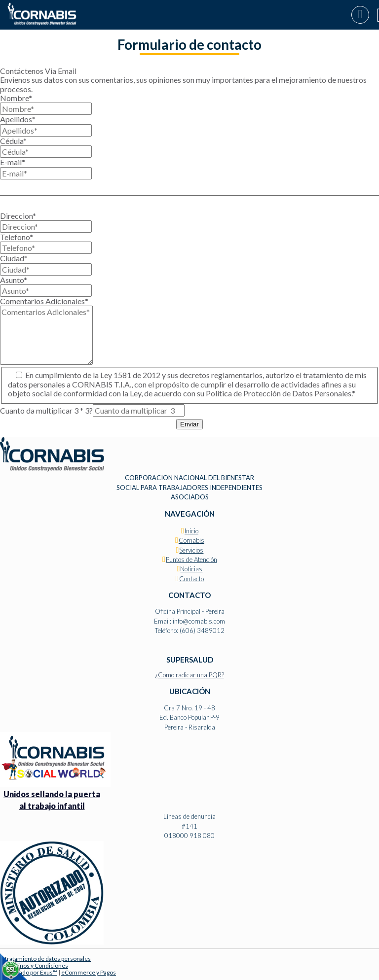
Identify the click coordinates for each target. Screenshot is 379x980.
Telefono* (17, 237)
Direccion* (18, 216)
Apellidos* (18, 119)
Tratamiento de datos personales (47, 959)
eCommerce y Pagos (89, 972)
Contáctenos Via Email (38, 71)
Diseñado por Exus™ (31, 972)
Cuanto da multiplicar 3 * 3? (46, 410)
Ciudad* (14, 258)
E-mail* (13, 162)
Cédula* (13, 141)
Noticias (191, 569)
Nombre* (16, 98)
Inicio (191, 531)
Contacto (191, 579)
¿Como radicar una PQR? (190, 675)
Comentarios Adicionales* (44, 301)
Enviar (189, 424)
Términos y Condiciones (36, 965)
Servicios (191, 550)
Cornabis (191, 540)
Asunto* (14, 280)
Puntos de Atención (191, 560)
